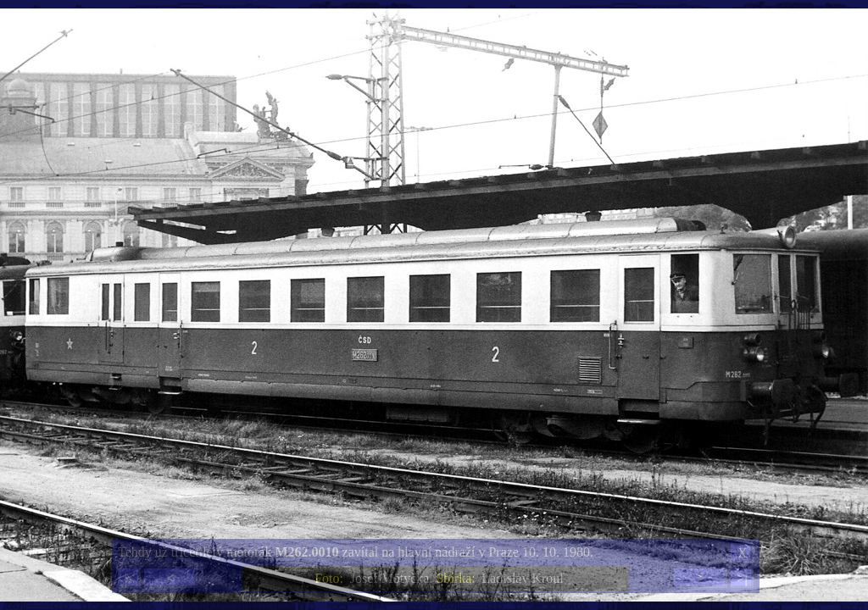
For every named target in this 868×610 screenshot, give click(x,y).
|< (129, 578)
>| (742, 578)
